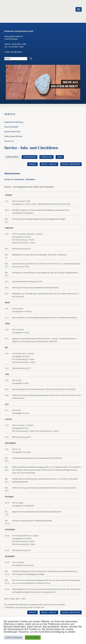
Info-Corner (19, 179)
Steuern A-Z (9, 141)
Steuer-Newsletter (11, 127)
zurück (32, 164)
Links (60, 157)
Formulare (46, 157)
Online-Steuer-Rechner (13, 136)
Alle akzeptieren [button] (33, 638)
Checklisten (12, 157)
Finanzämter (29, 157)
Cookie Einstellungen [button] (14, 638)
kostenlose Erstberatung (14, 122)
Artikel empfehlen (71, 164)
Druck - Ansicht (49, 164)
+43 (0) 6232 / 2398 (18, 44)
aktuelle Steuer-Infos (12, 132)
